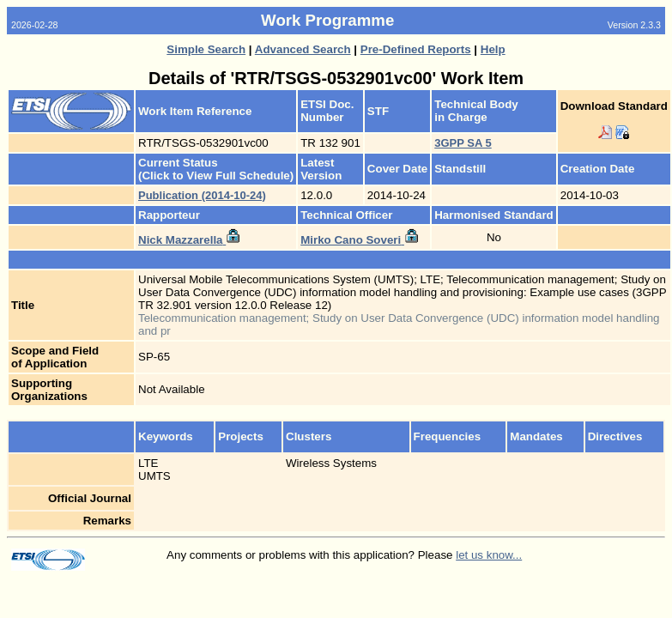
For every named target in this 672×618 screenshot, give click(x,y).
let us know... (489, 555)
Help (493, 49)
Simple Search (206, 49)
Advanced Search (303, 49)
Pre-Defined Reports (416, 49)
